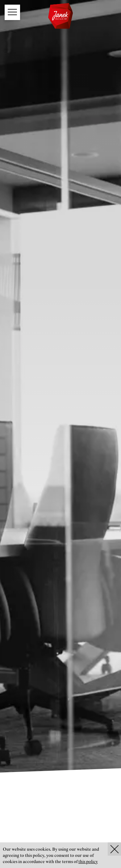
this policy (88, 862)
